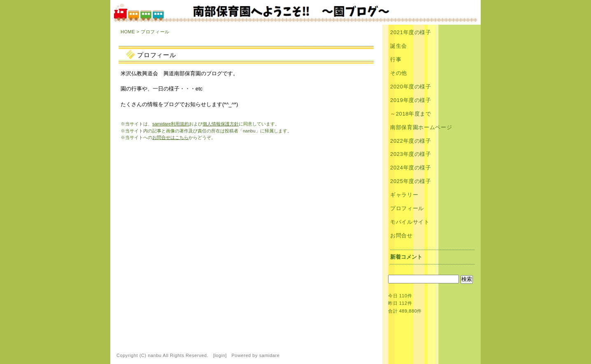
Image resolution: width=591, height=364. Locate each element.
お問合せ (401, 235)
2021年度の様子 (411, 32)
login (220, 355)
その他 (399, 73)
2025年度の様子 (411, 181)
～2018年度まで (411, 114)
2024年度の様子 (411, 168)
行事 (396, 59)
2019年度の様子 (411, 100)
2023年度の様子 (411, 154)
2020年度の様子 (411, 87)
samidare (270, 355)
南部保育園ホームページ (421, 127)
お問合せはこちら (170, 137)
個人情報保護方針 (221, 124)
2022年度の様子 (411, 141)
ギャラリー (404, 195)
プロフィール (407, 208)
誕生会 (399, 46)
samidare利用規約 (171, 124)
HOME (128, 32)
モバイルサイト (410, 222)
